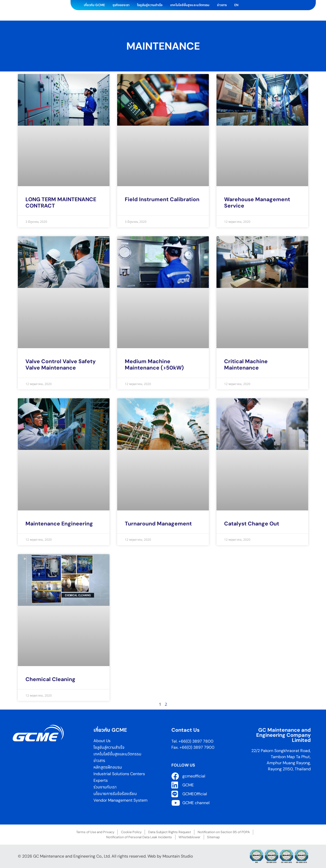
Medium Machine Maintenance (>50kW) (154, 365)
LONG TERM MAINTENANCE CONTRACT (61, 203)
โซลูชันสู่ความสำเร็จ (150, 5)
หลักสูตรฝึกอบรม (108, 767)
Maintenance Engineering (59, 524)
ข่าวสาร (222, 5)
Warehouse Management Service (257, 203)
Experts (101, 780)
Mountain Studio (178, 856)
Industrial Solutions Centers (119, 774)
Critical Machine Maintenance (246, 365)
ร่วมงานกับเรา (105, 787)
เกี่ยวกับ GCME (94, 5)
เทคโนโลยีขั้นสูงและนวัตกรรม (190, 5)
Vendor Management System (120, 800)
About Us (102, 741)
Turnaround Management (158, 524)
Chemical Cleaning (50, 679)
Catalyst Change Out (252, 524)
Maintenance (163, 46)
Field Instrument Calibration (162, 199)
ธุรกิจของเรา (121, 5)
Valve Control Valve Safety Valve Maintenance (61, 365)
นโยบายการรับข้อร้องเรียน (115, 794)
